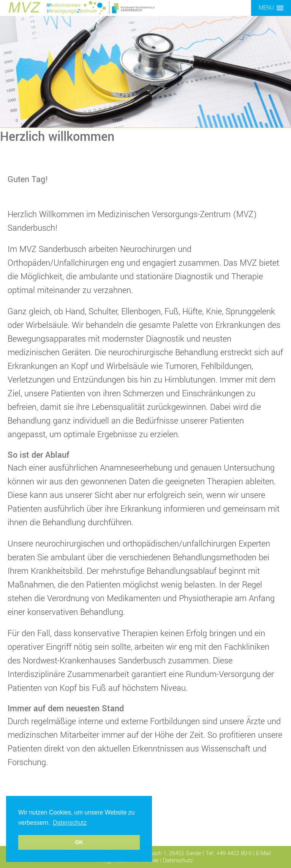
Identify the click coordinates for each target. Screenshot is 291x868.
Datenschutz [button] (70, 823)
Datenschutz (178, 861)
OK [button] (79, 842)
